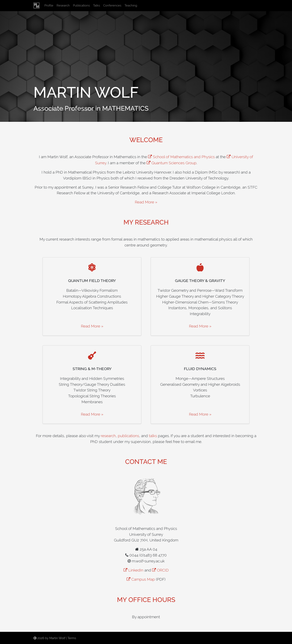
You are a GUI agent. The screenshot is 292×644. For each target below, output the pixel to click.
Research (63, 5)
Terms (72, 638)
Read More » (146, 202)
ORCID (163, 570)
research (108, 436)
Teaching (131, 5)
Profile (50, 5)
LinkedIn (136, 570)
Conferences (112, 5)
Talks (97, 5)
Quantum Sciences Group (174, 163)
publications (128, 436)
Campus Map (143, 579)
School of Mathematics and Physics (184, 157)
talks (153, 436)
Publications (81, 5)
